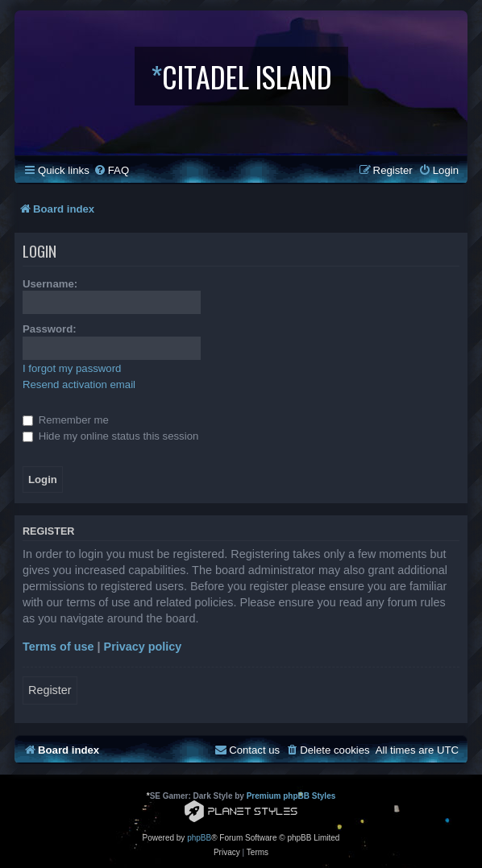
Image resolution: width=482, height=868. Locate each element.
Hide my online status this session (110, 436)
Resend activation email (79, 384)
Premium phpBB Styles (291, 796)
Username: (50, 284)
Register (50, 690)
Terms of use (58, 647)
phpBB (199, 838)
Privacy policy (143, 647)
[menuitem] (111, 170)
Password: (50, 329)
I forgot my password (72, 368)
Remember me (66, 420)
